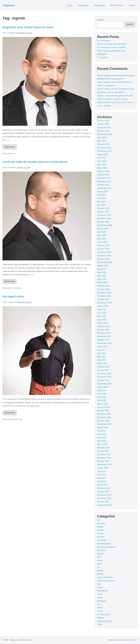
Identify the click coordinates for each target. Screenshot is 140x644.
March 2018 (102, 323)
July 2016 (101, 390)
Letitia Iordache (104, 102)
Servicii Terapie (117, 5)
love (14, 153)
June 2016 (102, 394)
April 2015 (102, 441)
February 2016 (104, 407)
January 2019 (103, 289)
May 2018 (101, 316)
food (99, 564)
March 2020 (102, 242)
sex (99, 604)
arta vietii (101, 523)
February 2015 (104, 448)
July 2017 (101, 350)
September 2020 (104, 225)
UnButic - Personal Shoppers (110, 96)
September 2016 (104, 384)
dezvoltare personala (106, 547)
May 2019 (101, 276)
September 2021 (104, 188)
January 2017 (103, 370)
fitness (100, 560)
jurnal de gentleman (106, 581)
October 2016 (103, 380)
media (100, 587)
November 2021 (104, 181)
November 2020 (104, 219)
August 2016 (103, 387)
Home (70, 5)
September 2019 (104, 262)
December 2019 (104, 252)
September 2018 (104, 303)
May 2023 (101, 141)
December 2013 (104, 495)
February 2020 (104, 245)
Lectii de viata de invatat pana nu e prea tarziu (35, 162)
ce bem (100, 533)
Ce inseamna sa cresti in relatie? (112, 47)
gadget (100, 571)
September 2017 (104, 343)
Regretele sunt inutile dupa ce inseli (28, 27)
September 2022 (104, 151)
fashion (100, 554)
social (100, 608)
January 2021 (103, 212)
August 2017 (103, 347)
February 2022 (104, 171)
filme (99, 557)
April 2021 (102, 205)
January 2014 (103, 492)
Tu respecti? (103, 57)
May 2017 (101, 357)
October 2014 (103, 461)
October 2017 (103, 340)
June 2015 (102, 434)
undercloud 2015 (105, 621)
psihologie (102, 601)
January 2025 (103, 121)
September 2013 (104, 505)
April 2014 (102, 481)
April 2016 (102, 401)
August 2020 (103, 229)
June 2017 (102, 353)
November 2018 (104, 296)
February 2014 (104, 488)
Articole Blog (99, 5)
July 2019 (101, 269)
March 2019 (102, 283)
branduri (101, 530)
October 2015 (103, 421)
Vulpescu (9, 5)
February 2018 (104, 326)
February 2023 (104, 144)
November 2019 (104, 256)
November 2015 (104, 417)
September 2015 (104, 424)
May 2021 (101, 202)
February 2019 (104, 286)
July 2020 (101, 232)
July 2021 (101, 195)
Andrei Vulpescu (104, 75)
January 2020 (103, 249)
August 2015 (103, 427)
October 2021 (103, 185)
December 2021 (104, 178)
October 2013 (103, 502)
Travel (100, 611)
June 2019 (102, 272)
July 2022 (101, 158)
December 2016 (104, 374)
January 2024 (103, 124)
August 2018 (103, 306)
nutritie (100, 598)
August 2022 (103, 154)
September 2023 (104, 134)
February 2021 (104, 208)
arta (99, 520)
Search (100, 20)
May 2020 (101, 239)
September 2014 (104, 465)
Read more (11, 148)
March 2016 (102, 404)
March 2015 (102, 444)
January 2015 (103, 451)
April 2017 (102, 360)
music (100, 594)
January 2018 (103, 330)
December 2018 (104, 293)
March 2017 (102, 363)
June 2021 (102, 198)
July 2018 (101, 310)
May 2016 (101, 397)
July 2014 (101, 471)
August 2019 (103, 266)
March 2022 (102, 168)
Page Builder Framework (128, 640)
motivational (17, 288)
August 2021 (103, 192)
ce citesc (101, 537)
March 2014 (102, 485)
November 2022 (104, 148)
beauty (100, 527)
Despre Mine (83, 5)
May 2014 (101, 478)
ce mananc (102, 540)
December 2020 (104, 215)
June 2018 (102, 313)
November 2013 (104, 498)
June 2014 (102, 475)
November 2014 (104, 458)
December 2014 (104, 454)
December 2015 (104, 414)
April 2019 (102, 279)
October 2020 (103, 222)
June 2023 (102, 138)
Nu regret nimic (13, 296)
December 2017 (104, 333)
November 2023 (104, 128)
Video (100, 624)
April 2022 (102, 165)
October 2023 (103, 131)
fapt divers (102, 550)
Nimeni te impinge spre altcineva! (112, 44)
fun (98, 567)
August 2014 (103, 468)
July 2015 (101, 431)
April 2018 (102, 320)
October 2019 (103, 259)
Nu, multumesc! (104, 41)
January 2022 (103, 175)
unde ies (101, 618)
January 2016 (103, 411)
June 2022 (102, 161)
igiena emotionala (105, 577)
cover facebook (104, 544)
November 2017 (104, 336)
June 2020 (102, 235)
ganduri (15, 419)
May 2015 (101, 438)
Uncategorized (104, 614)
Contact (132, 5)
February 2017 (104, 367)
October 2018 (103, 299)
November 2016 (104, 377)
